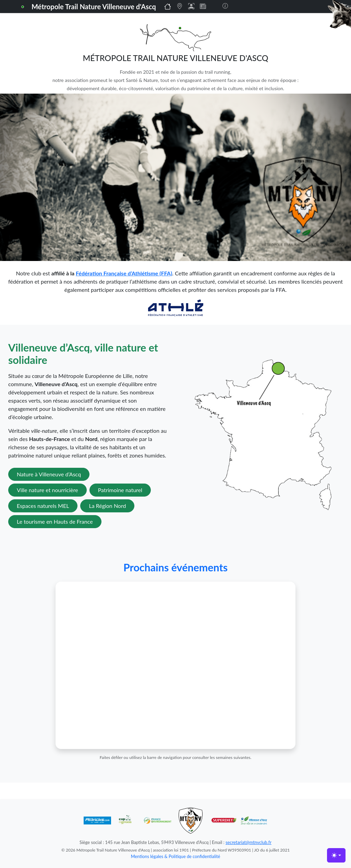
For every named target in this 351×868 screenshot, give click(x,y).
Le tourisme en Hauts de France (55, 521)
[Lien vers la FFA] (176, 307)
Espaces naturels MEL (43, 506)
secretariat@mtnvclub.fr (249, 842)
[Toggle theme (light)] (336, 855)
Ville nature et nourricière (47, 490)
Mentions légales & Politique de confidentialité (176, 856)
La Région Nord (107, 506)
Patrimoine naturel (120, 490)
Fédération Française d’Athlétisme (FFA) (124, 273)
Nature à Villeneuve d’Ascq (49, 474)
